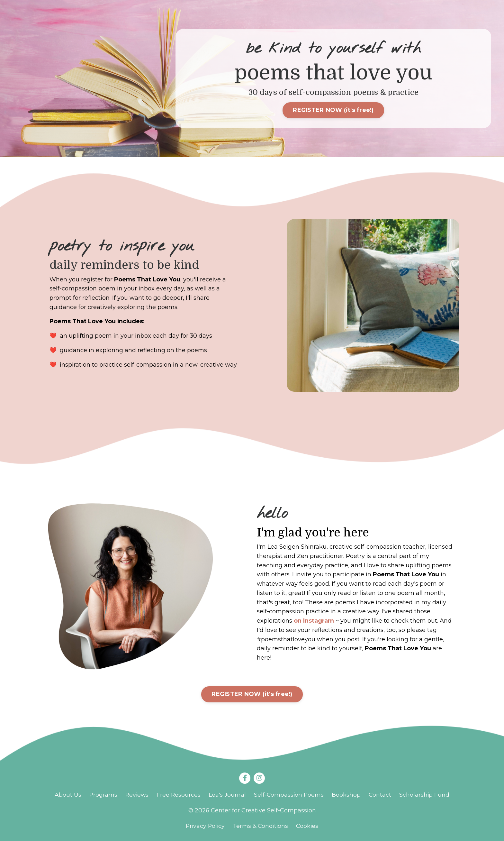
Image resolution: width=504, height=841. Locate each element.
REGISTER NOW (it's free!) (333, 110)
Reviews (136, 795)
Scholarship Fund (426, 795)
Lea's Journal (227, 795)
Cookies (309, 827)
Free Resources (178, 795)
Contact (381, 795)
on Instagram (314, 621)
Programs (102, 795)
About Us (66, 795)
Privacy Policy (204, 827)
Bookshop (347, 795)
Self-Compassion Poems (290, 795)
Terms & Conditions (261, 827)
